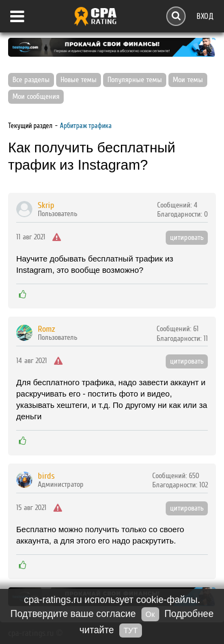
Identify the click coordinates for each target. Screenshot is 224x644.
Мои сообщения (36, 97)
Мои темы (188, 80)
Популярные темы (135, 80)
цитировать (187, 238)
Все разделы (31, 80)
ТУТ (131, 630)
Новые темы (79, 80)
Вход (205, 16)
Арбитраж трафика (86, 126)
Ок (150, 614)
